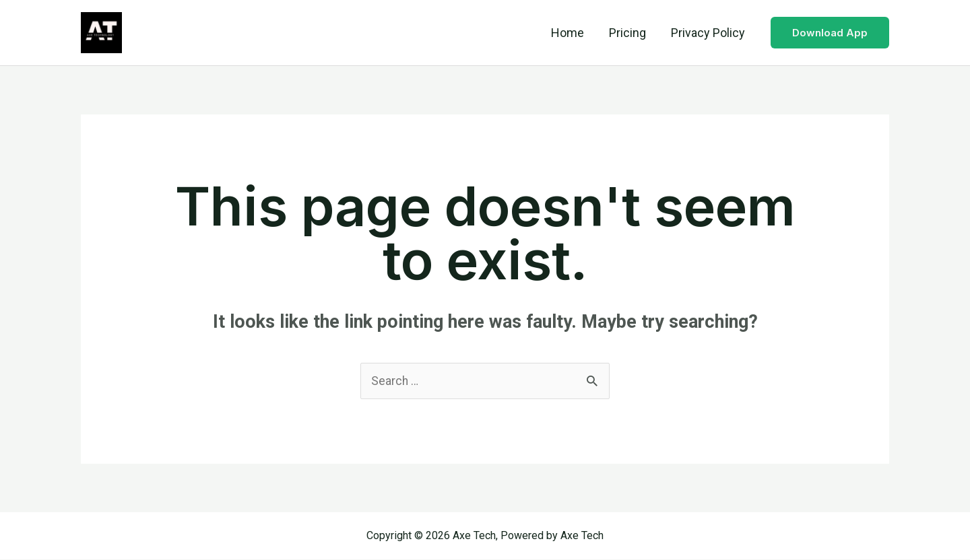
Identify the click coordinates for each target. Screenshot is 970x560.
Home (569, 33)
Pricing (628, 33)
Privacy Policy (708, 33)
